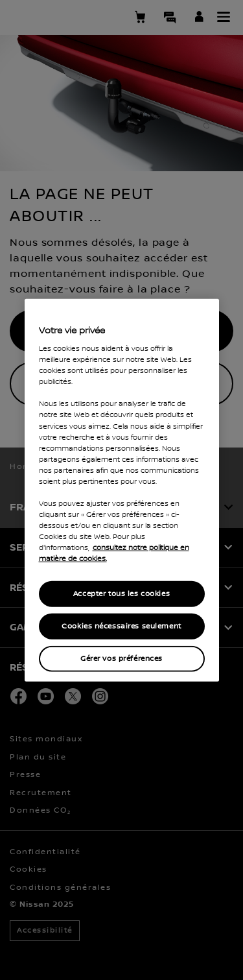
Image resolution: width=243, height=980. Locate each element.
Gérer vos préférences (121, 659)
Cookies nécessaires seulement (121, 626)
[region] (122, 490)
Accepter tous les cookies (121, 594)
